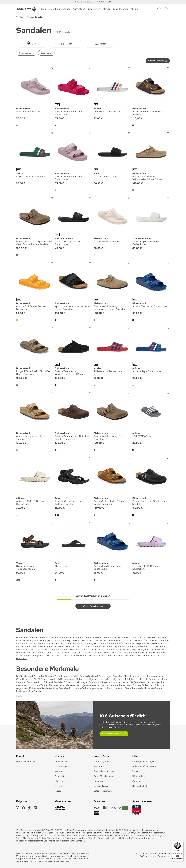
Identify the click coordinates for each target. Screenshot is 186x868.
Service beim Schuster (104, 771)
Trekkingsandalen (26, 53)
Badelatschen (46, 53)
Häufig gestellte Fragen (143, 761)
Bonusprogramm (102, 761)
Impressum (151, 856)
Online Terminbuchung (104, 776)
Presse (58, 791)
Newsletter (60, 786)
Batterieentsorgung (103, 791)
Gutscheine (99, 781)
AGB (142, 856)
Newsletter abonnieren (112, 734)
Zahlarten (137, 781)
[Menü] (182, 843)
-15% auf (78, 2)
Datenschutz (164, 856)
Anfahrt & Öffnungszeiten (145, 766)
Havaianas (22, 658)
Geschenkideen (101, 786)
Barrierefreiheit (140, 786)
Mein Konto (99, 766)
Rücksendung (139, 776)
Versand (136, 771)
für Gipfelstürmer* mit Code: (98, 2)
